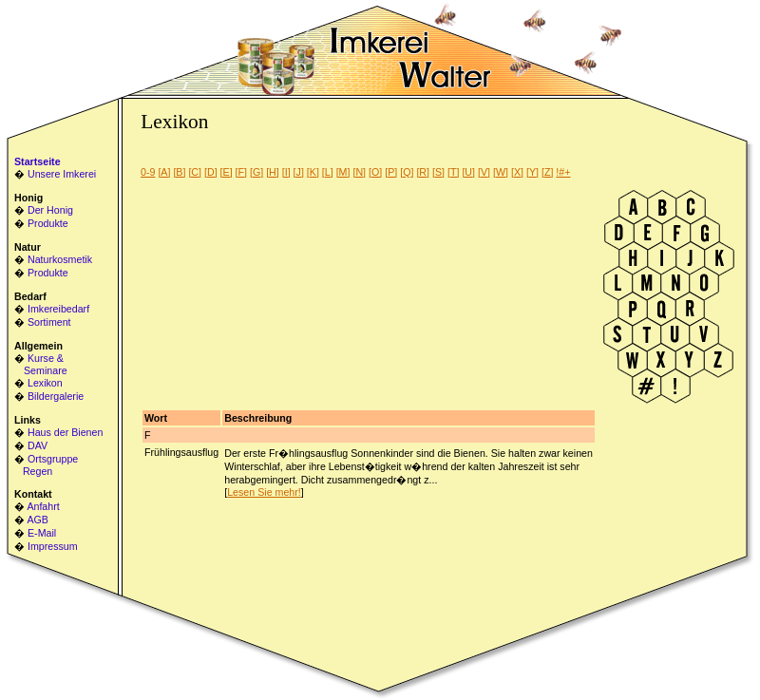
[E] (227, 172)
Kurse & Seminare (41, 364)
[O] (375, 172)
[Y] (532, 172)
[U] (468, 172)
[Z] (547, 172)
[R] (423, 172)
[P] (391, 172)
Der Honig (50, 210)
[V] (484, 172)
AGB (38, 520)
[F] (241, 172)
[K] (313, 172)
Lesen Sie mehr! (264, 492)
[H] (273, 172)
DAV (38, 445)
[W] (501, 172)
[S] (438, 172)
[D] (211, 172)
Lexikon (45, 383)
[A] (164, 172)
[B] (179, 172)
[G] (256, 172)
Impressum (53, 546)
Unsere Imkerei (62, 174)
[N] (359, 172)
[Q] (407, 172)
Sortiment (49, 322)
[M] (343, 172)
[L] (328, 172)
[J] (299, 172)
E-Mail (42, 533)
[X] (517, 172)
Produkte (48, 223)
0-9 (148, 172)
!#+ (563, 172)
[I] (286, 172)
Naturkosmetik (60, 259)
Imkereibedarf (58, 309)
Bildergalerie (56, 396)
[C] (195, 172)
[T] (453, 172)
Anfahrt (43, 506)
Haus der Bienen (65, 432)
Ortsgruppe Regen (46, 465)
